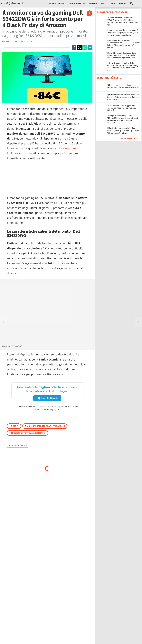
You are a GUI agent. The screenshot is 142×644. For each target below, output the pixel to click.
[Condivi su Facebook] (74, 47)
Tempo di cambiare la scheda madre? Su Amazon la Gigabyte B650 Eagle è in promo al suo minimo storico (123, 33)
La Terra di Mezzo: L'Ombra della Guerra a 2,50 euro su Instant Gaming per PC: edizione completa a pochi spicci (122, 67)
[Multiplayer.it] (13, 4)
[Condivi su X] (79, 47)
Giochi (123, 3)
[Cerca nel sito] (132, 4)
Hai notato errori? (17, 445)
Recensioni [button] (77, 3)
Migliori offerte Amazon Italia (27, 433)
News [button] (93, 3)
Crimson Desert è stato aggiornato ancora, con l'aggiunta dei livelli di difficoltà (121, 108)
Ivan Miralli (16, 41)
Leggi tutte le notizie (129, 138)
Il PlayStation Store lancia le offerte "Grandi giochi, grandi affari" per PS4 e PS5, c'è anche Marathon (123, 130)
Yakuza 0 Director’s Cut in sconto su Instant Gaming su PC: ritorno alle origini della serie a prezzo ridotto (121, 55)
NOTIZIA (5, 41)
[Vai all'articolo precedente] (138, 322)
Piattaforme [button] (57, 3)
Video (104, 3)
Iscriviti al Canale (47, 398)
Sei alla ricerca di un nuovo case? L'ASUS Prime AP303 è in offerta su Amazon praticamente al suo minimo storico (122, 21)
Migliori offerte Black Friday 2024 (45, 426)
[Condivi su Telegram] (90, 47)
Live (113, 3)
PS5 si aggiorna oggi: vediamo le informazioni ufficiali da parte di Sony (123, 86)
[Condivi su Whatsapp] (85, 47)
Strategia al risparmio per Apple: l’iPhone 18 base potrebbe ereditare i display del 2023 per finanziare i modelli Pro (122, 119)
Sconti (14, 426)
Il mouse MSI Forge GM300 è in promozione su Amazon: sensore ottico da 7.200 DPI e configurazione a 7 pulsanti (123, 44)
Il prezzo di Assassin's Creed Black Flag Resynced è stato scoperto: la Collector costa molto (123, 97)
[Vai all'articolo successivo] (4, 322)
